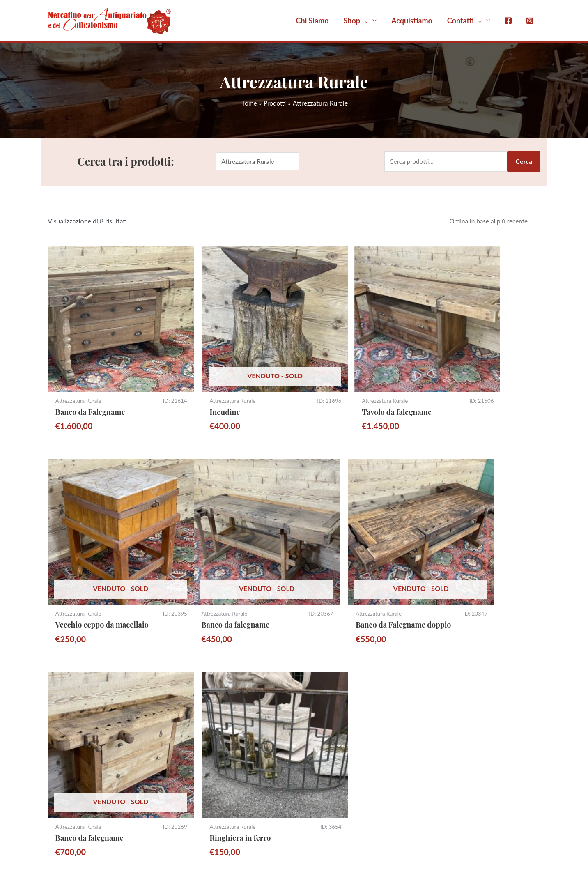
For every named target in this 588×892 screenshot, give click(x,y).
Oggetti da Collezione (335, 732)
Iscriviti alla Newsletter (88, 726)
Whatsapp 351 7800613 (91, 705)
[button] (360, 21)
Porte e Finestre (327, 769)
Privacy (443, 705)
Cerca (524, 162)
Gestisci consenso (213, 858)
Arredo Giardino (327, 782)
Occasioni (318, 807)
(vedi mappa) (194, 715)
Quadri (314, 757)
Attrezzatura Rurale (332, 744)
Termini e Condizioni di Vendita (477, 694)
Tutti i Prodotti (325, 707)
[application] (364, 21)
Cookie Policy (452, 715)
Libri (311, 794)
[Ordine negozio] (490, 222)
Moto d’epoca (324, 695)
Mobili (313, 719)
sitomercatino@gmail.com (93, 694)
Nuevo (532, 858)
